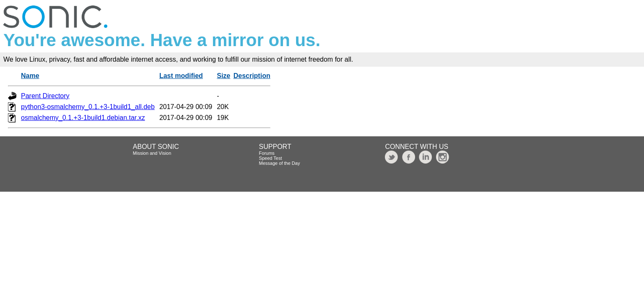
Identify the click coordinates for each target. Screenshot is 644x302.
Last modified (181, 76)
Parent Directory (45, 96)
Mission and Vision (152, 153)
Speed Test (271, 158)
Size (223, 76)
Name (30, 76)
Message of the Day (280, 163)
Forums (267, 153)
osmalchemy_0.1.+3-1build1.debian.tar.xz (83, 118)
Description (252, 76)
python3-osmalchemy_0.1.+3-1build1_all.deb (88, 107)
